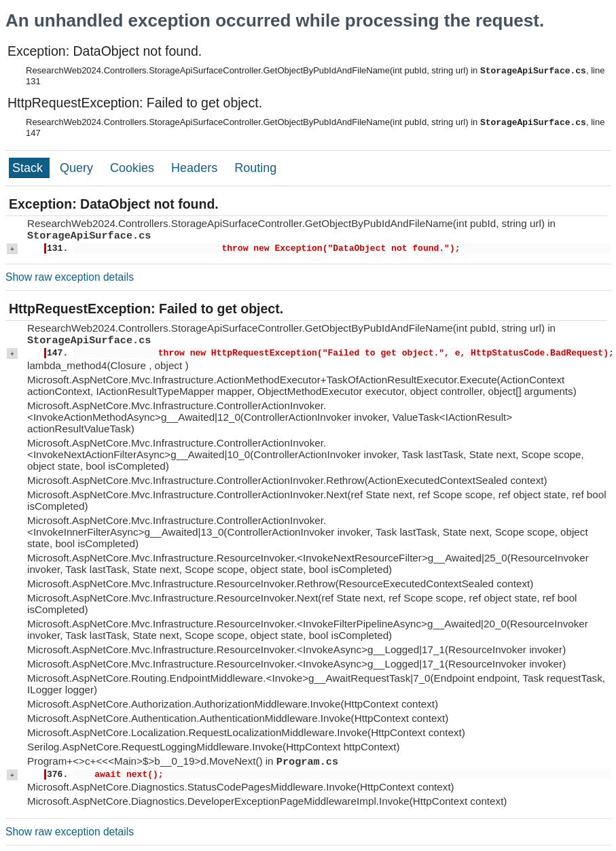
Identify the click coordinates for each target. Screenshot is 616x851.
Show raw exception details (70, 277)
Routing (255, 168)
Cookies (134, 168)
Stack (29, 168)
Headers (196, 168)
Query (78, 168)
